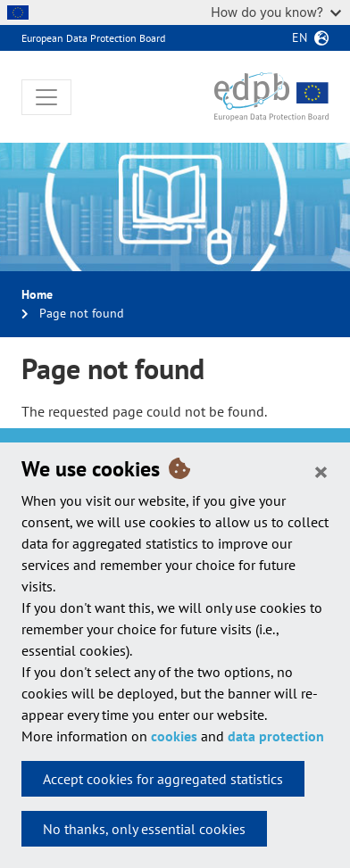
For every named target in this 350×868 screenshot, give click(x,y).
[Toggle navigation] (46, 97)
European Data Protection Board (93, 38)
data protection (276, 736)
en (300, 37)
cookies (174, 736)
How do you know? (276, 12)
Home (37, 294)
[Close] (321, 471)
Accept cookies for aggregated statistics (163, 779)
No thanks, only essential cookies (144, 829)
